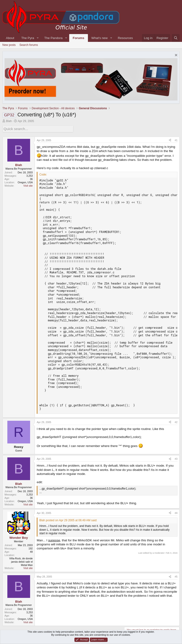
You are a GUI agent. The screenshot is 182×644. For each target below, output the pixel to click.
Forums (79, 38)
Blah (9, 121)
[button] (38, 38)
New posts (9, 45)
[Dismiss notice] (175, 56)
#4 (176, 512)
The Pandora (53, 38)
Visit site (28, 185)
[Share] (170, 140)
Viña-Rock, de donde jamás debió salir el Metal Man (21, 561)
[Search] (176, 38)
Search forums (29, 45)
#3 (176, 458)
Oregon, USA (25, 182)
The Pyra (28, 38)
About (10, 38)
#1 (176, 140)
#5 (176, 576)
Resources (125, 38)
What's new (100, 38)
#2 (176, 421)
